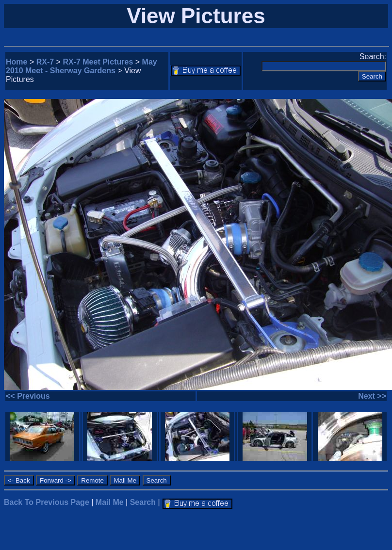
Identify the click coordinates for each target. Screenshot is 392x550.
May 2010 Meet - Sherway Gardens (82, 66)
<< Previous (28, 396)
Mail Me (110, 502)
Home (16, 62)
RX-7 (45, 62)
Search (143, 502)
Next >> (372, 396)
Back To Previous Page (47, 502)
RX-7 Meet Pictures (98, 62)
